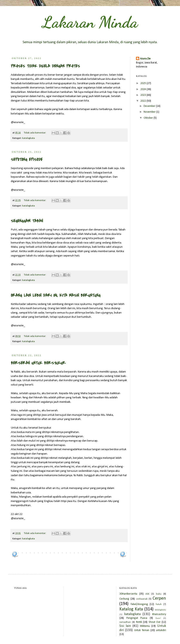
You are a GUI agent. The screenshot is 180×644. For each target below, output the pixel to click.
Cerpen (159, 598)
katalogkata (28, 138)
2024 (143, 89)
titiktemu (145, 626)
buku (159, 594)
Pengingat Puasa (137, 618)
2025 (143, 83)
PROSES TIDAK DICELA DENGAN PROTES (45, 66)
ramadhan (125, 622)
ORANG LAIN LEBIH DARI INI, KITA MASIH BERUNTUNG (56, 295)
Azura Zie (145, 59)
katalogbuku (160, 610)
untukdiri (161, 630)
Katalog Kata (131, 609)
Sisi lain (125, 626)
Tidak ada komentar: (35, 133)
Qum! (158, 618)
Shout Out (155, 622)
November (150, 112)
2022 (143, 101)
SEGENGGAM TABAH (27, 221)
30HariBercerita (128, 594)
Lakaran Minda (90, 22)
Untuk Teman (142, 630)
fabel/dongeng (139, 604)
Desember (150, 106)
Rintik (139, 622)
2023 (143, 95)
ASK (147, 594)
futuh (159, 604)
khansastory (159, 614)
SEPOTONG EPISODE (27, 160)
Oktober (149, 118)
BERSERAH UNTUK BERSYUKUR (38, 363)
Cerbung (124, 599)
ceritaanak (142, 599)
